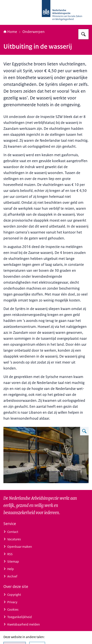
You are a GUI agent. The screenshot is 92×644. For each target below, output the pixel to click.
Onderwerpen (34, 32)
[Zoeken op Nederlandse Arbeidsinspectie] (83, 34)
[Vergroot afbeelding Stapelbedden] (84, 431)
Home (10, 32)
